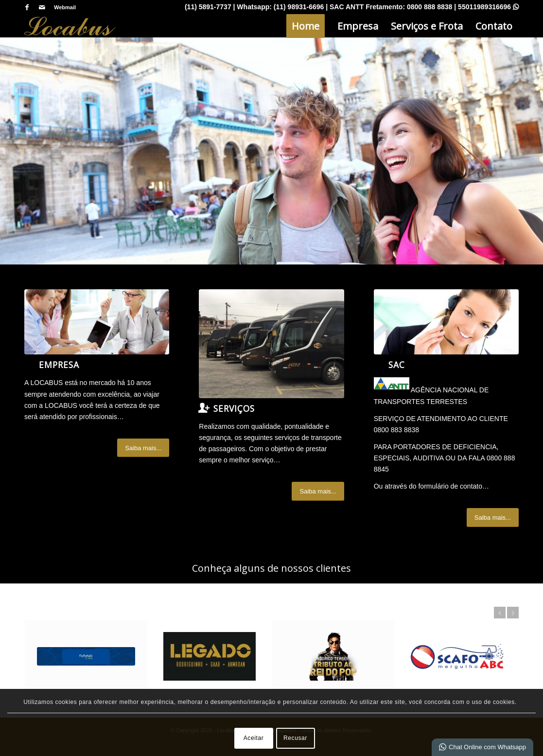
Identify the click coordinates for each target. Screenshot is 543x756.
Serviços (234, 408)
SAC (397, 365)
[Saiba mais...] (143, 448)
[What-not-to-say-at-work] (97, 322)
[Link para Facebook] (27, 7)
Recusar (295, 738)
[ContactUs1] (446, 322)
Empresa (59, 365)
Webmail (65, 7)
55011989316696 (488, 7)
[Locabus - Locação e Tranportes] (70, 26)
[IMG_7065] (271, 344)
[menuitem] (62, 7)
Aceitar (254, 738)
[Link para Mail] (42, 7)
